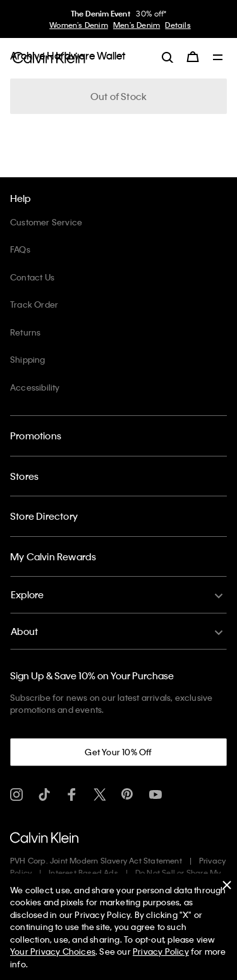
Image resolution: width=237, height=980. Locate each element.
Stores (24, 476)
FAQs (20, 249)
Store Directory (44, 516)
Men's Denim (137, 25)
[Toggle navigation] (218, 58)
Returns (25, 332)
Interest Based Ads (83, 872)
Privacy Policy (161, 951)
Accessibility (35, 387)
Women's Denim (79, 25)
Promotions (36, 436)
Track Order (34, 304)
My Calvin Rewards (53, 556)
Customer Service (46, 222)
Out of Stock (118, 96)
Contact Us (32, 277)
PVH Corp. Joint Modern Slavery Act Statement (96, 860)
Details (178, 25)
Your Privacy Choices (53, 951)
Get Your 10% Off (118, 752)
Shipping (28, 359)
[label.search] (167, 57)
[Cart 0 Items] (193, 57)
